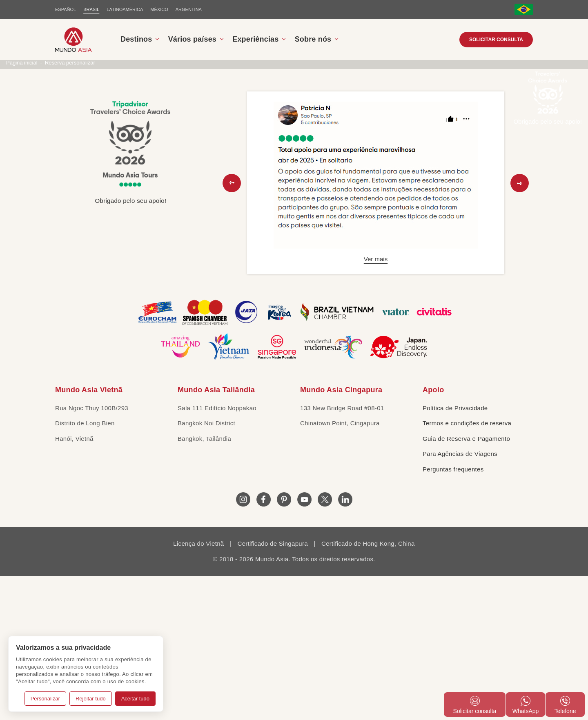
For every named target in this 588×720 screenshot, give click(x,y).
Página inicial (22, 206)
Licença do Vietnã (199, 688)
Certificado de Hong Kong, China (367, 688)
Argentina (189, 9)
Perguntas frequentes (453, 613)
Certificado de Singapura (273, 688)
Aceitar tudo (135, 699)
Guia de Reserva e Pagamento (466, 582)
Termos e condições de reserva (467, 567)
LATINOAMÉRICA (125, 9)
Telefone (565, 705)
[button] (232, 327)
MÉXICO (159, 9)
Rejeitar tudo (91, 699)
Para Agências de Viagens (460, 598)
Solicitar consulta (496, 40)
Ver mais (376, 403)
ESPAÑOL (66, 9)
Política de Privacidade (455, 552)
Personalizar (45, 699)
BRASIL (91, 9)
